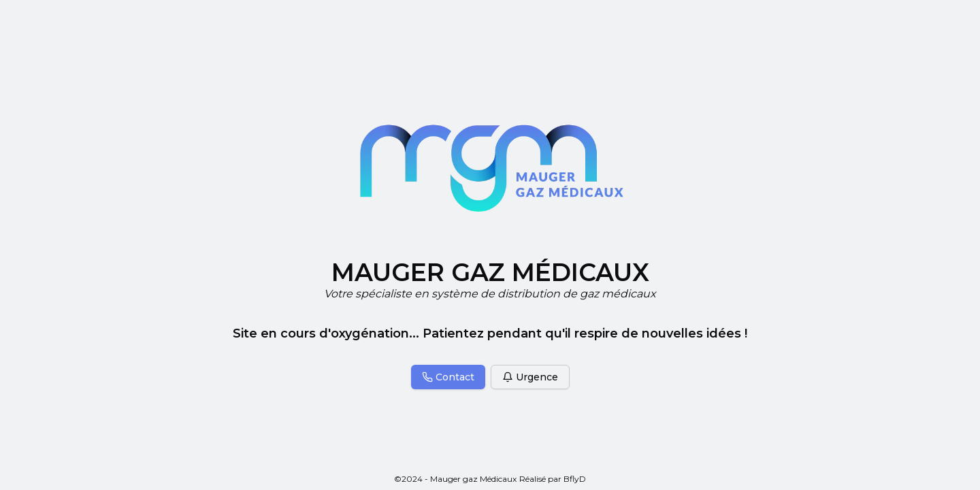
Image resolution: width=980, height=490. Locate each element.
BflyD (575, 479)
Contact (448, 377)
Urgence (530, 377)
